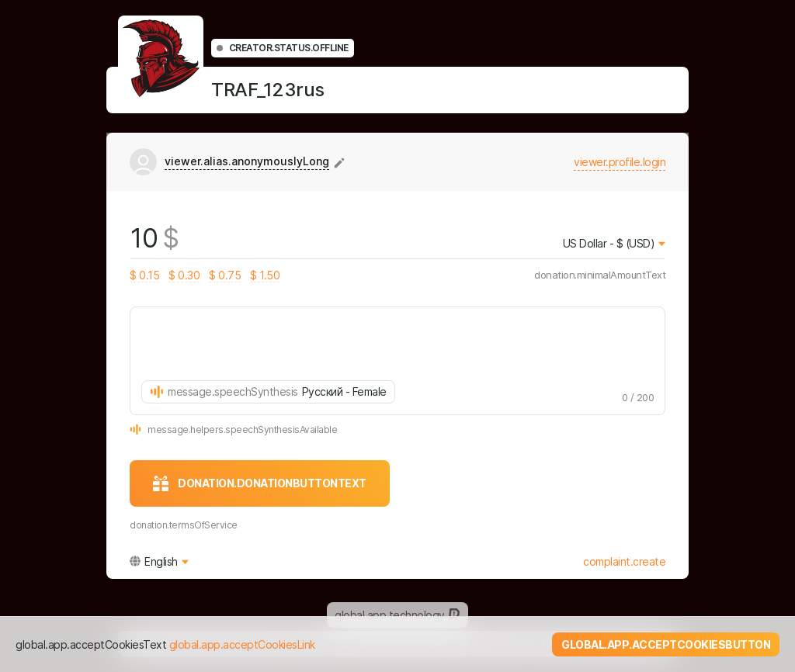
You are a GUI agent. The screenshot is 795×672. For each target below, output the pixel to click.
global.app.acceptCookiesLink (242, 644)
